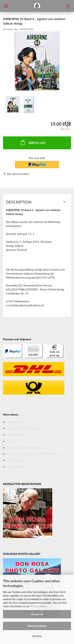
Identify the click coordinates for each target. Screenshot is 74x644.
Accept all (37, 614)
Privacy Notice (38, 606)
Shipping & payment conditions (25, 448)
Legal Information (17, 435)
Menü (6, 6)
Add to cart (33, 142)
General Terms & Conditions (23, 428)
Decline (37, 636)
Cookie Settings (16, 467)
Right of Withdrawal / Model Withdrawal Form (34, 454)
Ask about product (18, 174)
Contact (12, 441)
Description (19, 202)
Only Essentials (37, 626)
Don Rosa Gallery (17, 460)
